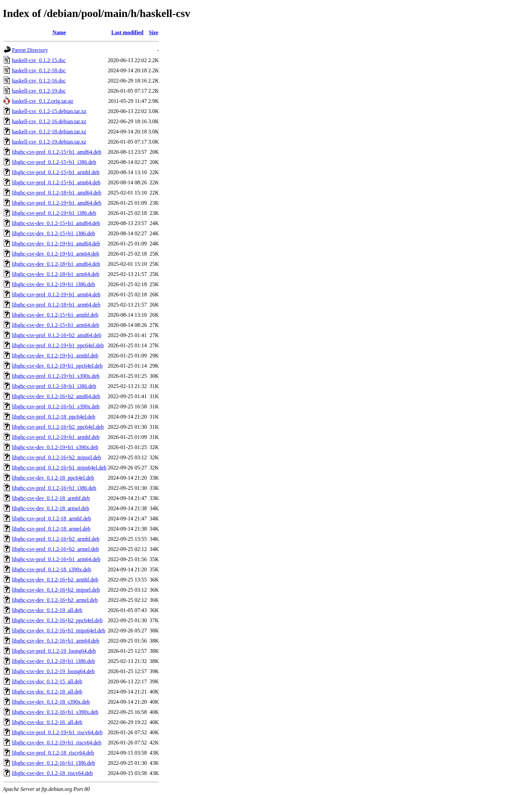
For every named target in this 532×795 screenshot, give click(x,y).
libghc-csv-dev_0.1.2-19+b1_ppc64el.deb (57, 366)
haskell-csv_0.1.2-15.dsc (39, 60)
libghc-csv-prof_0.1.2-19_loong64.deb (54, 651)
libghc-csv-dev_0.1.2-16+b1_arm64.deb (55, 641)
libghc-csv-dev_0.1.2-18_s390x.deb (51, 702)
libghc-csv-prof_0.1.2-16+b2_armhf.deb (56, 539)
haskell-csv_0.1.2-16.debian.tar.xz (49, 121)
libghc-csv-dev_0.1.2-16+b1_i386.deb (53, 763)
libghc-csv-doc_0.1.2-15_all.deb (47, 681)
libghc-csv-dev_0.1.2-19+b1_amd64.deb (56, 244)
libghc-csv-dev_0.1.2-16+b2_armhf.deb (55, 580)
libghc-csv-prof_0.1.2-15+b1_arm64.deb (56, 182)
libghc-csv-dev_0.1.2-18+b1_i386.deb (53, 661)
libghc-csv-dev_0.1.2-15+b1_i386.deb (53, 233)
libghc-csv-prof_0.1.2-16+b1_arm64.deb (56, 559)
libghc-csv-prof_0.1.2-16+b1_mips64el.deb (59, 468)
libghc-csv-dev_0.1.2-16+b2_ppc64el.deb (57, 620)
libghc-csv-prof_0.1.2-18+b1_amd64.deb (57, 193)
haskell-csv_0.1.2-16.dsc (39, 81)
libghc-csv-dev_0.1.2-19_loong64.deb (53, 671)
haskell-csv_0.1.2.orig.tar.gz (43, 101)
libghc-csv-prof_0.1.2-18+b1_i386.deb (54, 386)
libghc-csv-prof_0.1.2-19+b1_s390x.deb (56, 376)
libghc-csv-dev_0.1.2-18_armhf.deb (51, 498)
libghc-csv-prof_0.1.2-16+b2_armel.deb (55, 549)
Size (154, 32)
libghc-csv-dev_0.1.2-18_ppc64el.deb (53, 478)
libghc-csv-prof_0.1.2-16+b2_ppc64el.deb (58, 427)
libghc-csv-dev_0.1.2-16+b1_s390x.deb (55, 712)
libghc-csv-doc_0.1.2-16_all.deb (47, 722)
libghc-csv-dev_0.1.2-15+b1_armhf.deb (55, 315)
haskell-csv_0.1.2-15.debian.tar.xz (49, 111)
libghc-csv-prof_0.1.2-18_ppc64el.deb (54, 417)
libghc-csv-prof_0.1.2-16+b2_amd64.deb (57, 335)
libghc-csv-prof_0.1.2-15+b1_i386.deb (54, 162)
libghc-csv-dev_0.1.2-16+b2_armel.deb (55, 600)
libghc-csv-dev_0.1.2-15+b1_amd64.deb (56, 223)
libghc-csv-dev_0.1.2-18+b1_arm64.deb (55, 274)
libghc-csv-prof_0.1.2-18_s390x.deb (51, 569)
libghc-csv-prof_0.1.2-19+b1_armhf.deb (56, 437)
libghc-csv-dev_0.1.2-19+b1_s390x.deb (55, 447)
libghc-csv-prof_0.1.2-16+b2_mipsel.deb (56, 457)
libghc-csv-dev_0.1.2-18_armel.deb (51, 508)
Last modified (127, 32)
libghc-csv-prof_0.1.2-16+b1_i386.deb (54, 488)
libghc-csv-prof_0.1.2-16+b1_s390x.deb (56, 406)
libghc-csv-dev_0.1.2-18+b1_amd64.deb (56, 264)
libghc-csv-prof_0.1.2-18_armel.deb (51, 529)
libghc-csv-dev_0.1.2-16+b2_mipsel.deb (56, 590)
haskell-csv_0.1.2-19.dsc (39, 91)
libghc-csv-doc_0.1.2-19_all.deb (47, 610)
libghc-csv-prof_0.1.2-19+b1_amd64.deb (57, 203)
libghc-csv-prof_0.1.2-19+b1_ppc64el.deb (58, 345)
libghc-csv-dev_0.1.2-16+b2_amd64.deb (56, 396)
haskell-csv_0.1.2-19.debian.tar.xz (49, 142)
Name (59, 32)
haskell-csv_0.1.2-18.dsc (39, 70)
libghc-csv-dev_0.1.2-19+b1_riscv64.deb (57, 743)
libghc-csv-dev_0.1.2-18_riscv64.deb (52, 773)
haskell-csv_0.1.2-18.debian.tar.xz (49, 132)
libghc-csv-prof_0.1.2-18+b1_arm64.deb (56, 305)
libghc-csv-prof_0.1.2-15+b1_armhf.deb (56, 172)
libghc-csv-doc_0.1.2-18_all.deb (47, 692)
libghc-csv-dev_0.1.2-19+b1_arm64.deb (55, 254)
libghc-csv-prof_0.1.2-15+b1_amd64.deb (57, 152)
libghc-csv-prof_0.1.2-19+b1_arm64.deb (56, 294)
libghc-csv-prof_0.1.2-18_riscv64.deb (53, 753)
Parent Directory (30, 50)
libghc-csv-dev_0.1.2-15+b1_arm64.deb (55, 325)
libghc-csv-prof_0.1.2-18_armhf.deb (51, 519)
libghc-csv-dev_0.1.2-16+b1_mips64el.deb (59, 631)
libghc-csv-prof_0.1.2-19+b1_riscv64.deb (57, 732)
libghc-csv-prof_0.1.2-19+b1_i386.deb (54, 213)
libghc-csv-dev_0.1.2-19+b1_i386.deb (53, 284)
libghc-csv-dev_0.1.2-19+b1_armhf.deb (55, 356)
